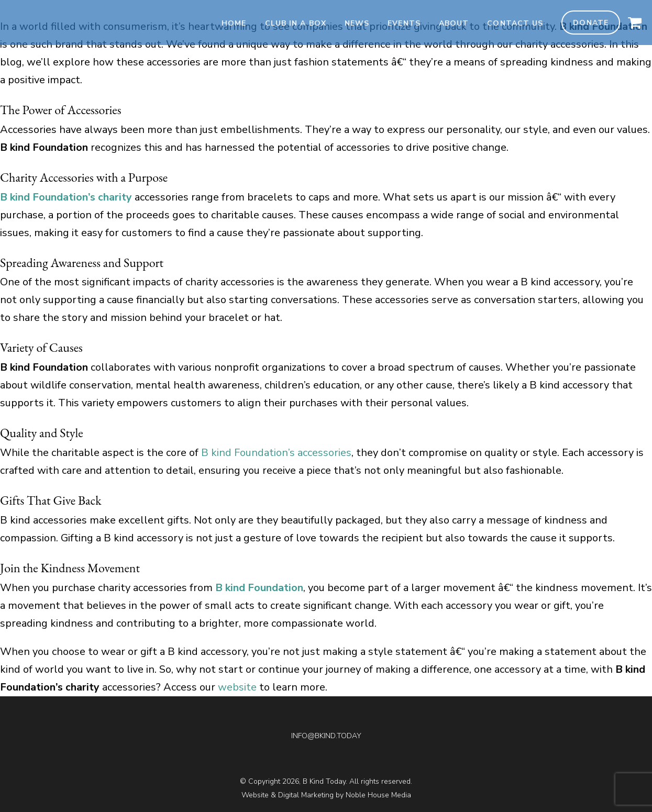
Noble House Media (378, 795)
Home (234, 23)
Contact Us (515, 23)
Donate (591, 23)
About (454, 23)
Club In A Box (296, 23)
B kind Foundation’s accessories (276, 453)
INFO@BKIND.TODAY (326, 736)
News (357, 23)
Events (404, 23)
